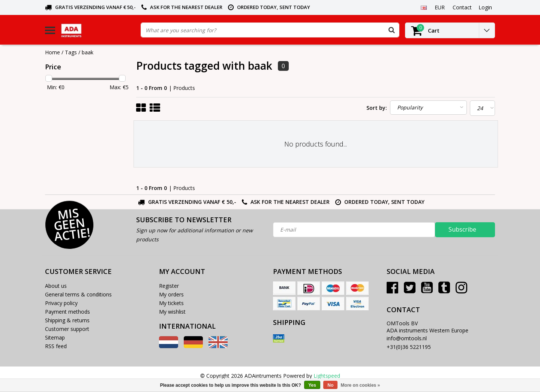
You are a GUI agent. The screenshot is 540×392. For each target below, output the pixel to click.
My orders (171, 294)
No (330, 385)
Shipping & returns (67, 320)
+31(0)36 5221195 (409, 347)
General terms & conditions (78, 294)
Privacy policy (61, 303)
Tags (71, 52)
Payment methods (67, 312)
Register (169, 286)
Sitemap (55, 337)
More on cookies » (361, 385)
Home (52, 52)
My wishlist (172, 312)
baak (88, 52)
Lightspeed (327, 376)
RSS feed (56, 346)
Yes (312, 385)
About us (56, 286)
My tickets (171, 303)
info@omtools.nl (407, 338)
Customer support (67, 329)
